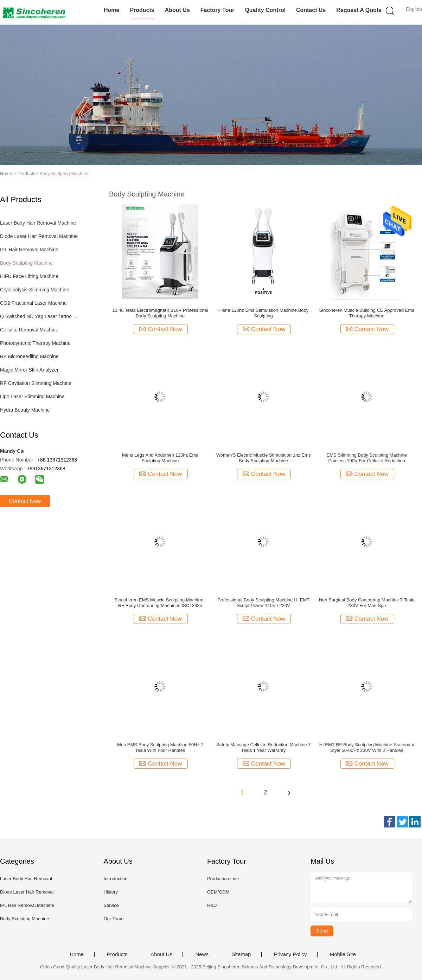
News (202, 954)
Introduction (115, 879)
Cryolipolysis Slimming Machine (35, 290)
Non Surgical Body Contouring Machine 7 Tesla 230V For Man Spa (367, 603)
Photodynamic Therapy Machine (35, 343)
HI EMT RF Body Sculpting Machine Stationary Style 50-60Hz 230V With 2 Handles (367, 747)
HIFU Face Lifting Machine (29, 276)
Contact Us (311, 10)
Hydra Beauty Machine (25, 410)
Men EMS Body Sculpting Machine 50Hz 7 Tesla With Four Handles (160, 747)
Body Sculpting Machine (64, 173)
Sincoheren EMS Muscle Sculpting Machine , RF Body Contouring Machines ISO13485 (160, 603)
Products (142, 10)
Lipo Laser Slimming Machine (32, 396)
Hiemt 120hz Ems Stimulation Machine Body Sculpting (264, 313)
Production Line (223, 879)
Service (111, 905)
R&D (212, 905)
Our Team (113, 919)
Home (111, 10)
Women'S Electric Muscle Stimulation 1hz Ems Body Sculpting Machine (264, 458)
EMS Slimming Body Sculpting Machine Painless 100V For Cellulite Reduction (367, 458)
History (110, 892)
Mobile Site (343, 954)
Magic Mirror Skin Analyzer (29, 370)
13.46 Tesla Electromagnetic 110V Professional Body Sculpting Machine (160, 313)
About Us (177, 10)
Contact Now (25, 501)
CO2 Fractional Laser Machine (33, 303)
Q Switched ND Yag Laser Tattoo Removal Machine (40, 316)
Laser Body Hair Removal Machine (38, 223)
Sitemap (241, 954)
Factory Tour (218, 10)
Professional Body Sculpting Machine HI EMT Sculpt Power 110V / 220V (263, 603)
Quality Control (265, 10)
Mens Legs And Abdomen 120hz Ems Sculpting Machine (160, 458)
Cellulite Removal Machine (29, 330)
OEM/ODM (218, 892)
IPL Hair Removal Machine (29, 250)
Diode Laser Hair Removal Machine (39, 236)
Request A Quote (359, 10)
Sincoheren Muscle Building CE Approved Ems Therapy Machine (367, 313)
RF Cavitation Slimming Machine (36, 383)
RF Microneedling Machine (29, 356)
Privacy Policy (290, 954)
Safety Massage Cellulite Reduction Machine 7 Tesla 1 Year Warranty (264, 747)
